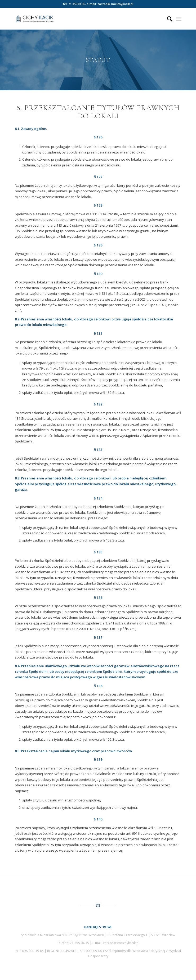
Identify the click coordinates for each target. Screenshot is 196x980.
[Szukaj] (167, 19)
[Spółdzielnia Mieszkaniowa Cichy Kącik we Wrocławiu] (81, 19)
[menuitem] (167, 19)
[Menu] (179, 19)
